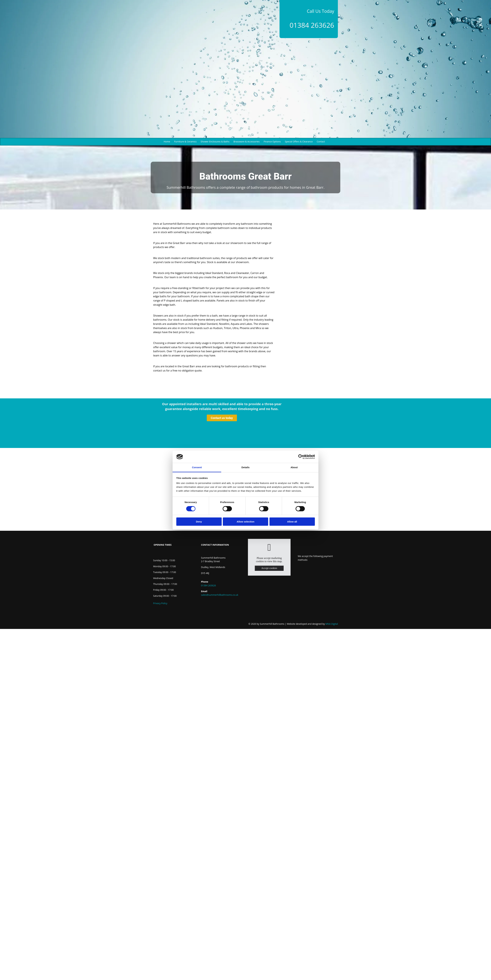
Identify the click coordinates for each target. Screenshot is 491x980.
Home (167, 142)
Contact (321, 142)
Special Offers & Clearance (299, 142)
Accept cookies (269, 568)
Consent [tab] (197, 467)
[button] (222, 418)
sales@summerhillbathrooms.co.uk (220, 595)
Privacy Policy (160, 603)
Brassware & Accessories (247, 142)
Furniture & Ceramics (185, 142)
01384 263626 (312, 25)
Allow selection (245, 522)
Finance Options (272, 142)
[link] (269, 547)
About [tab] (294, 467)
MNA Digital (312, 624)
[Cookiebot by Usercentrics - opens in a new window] (301, 457)
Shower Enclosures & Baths (215, 142)
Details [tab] (245, 467)
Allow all (292, 522)
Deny (199, 522)
